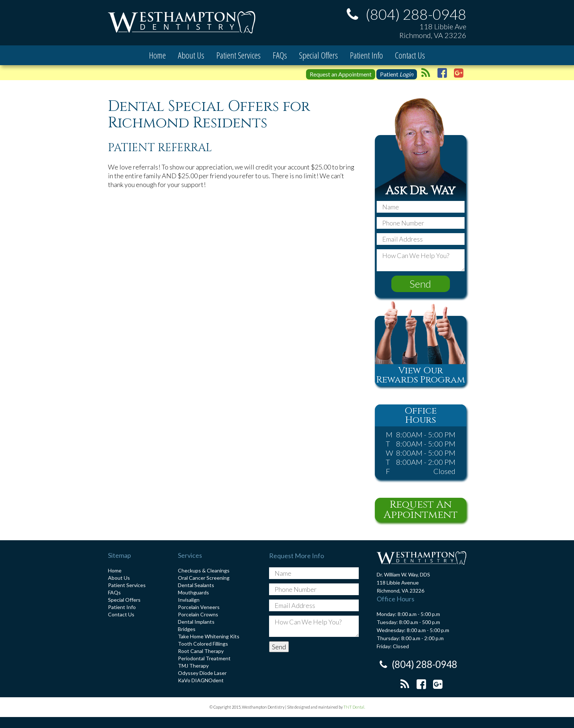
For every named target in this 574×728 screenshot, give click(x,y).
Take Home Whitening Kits (209, 636)
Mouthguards (193, 592)
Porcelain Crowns (198, 614)
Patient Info (366, 55)
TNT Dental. (354, 707)
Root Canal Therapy (201, 651)
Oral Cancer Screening (204, 578)
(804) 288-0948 (404, 14)
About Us (191, 55)
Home (157, 55)
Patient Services (238, 55)
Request (341, 74)
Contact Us (410, 55)
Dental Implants (196, 622)
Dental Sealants (196, 585)
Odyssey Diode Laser (202, 673)
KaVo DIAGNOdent (201, 680)
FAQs (280, 55)
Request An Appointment (421, 510)
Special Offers (318, 55)
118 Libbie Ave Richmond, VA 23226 (433, 31)
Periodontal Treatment (204, 658)
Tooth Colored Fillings (203, 644)
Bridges (187, 629)
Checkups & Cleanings (204, 570)
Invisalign (189, 600)
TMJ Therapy (193, 666)
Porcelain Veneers (199, 607)
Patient (397, 74)
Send (420, 284)
